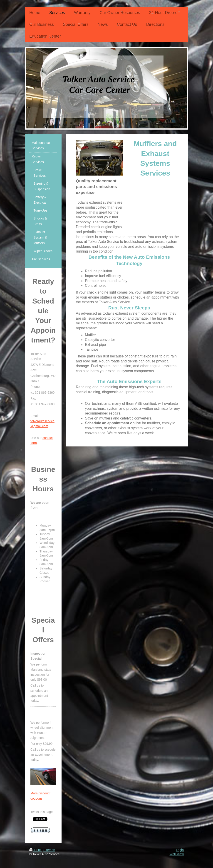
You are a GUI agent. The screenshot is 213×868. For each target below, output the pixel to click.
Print (36, 850)
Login (180, 850)
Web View (177, 854)
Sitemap (49, 850)
